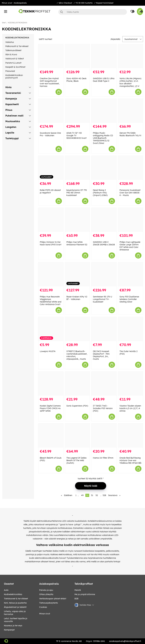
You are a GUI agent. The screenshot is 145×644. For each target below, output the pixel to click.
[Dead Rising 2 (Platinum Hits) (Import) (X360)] (104, 168)
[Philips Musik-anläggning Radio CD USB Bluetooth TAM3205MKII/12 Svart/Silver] (104, 111)
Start (4, 23)
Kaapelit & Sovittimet (15, 67)
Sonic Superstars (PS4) (77, 406)
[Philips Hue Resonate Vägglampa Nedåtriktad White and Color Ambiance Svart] (51, 274)
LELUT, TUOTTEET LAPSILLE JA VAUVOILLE (16, 620)
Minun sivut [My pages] (45, 614)
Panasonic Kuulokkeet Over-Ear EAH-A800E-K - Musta (130, 193)
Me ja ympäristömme (85, 594)
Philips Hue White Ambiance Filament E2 (77, 243)
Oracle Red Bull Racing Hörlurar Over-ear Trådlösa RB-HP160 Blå (130, 460)
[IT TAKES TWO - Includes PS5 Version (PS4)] (104, 384)
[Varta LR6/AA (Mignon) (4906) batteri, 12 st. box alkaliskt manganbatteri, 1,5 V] (131, 56)
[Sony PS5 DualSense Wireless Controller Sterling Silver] (131, 274)
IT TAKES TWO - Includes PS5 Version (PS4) (103, 408)
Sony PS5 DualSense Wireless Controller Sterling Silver (129, 299)
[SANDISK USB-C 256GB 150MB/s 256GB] (104, 220)
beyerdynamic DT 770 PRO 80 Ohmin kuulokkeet (77, 193)
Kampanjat (9, 630)
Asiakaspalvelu (20, 3)
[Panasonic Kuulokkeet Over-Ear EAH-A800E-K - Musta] (131, 168)
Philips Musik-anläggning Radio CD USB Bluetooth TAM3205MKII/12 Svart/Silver (103, 138)
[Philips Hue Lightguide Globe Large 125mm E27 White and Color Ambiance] (131, 220)
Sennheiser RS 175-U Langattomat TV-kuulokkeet (102, 299)
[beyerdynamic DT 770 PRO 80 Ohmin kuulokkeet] (77, 168)
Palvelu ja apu (46, 590)
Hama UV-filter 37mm (103, 458)
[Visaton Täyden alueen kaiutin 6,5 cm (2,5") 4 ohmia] (131, 384)
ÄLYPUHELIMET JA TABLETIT (15, 607)
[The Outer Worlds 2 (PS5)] (131, 329)
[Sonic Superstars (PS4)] (77, 384)
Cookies (43, 607)
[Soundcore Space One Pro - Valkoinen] (51, 111)
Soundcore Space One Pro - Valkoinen (50, 134)
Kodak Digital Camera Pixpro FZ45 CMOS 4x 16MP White (50, 408)
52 (97, 495)
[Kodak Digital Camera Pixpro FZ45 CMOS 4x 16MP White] (51, 384)
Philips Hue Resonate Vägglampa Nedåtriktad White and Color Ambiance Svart (51, 301)
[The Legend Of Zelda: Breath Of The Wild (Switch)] (77, 436)
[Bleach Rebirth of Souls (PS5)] (51, 436)
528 (104, 495)
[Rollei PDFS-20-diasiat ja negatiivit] (51, 168)
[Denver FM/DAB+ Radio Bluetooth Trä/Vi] (131, 111)
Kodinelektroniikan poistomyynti (14, 76)
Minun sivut (7, 3)
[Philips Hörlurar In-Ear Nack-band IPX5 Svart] (51, 220)
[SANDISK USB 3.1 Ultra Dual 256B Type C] (104, 56)
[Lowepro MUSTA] (51, 329)
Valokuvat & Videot (15, 59)
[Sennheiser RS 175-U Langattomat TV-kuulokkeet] (104, 274)
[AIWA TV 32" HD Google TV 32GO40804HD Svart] (77, 111)
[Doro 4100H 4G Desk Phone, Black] (77, 56)
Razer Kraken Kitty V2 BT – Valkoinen (77, 298)
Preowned (10, 71)
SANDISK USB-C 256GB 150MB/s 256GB (104, 243)
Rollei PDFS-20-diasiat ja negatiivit (50, 191)
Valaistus (10, 42)
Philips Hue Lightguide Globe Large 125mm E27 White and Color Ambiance (130, 246)
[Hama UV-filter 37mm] (104, 436)
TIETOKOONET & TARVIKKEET (16, 599)
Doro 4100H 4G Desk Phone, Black (76, 80)
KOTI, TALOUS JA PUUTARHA (15, 603)
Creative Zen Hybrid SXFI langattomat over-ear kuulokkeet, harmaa (50, 82)
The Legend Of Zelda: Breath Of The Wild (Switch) (77, 460)
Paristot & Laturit (13, 63)
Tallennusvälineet (13, 50)
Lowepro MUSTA (48, 351)
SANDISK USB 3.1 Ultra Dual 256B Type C (104, 80)
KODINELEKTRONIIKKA (18, 23)
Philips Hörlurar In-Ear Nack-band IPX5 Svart (51, 243)
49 (82, 495)
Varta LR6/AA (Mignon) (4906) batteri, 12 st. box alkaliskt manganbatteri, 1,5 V (130, 82)
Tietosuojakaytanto (49, 603)
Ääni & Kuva (11, 54)
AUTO (6, 590)
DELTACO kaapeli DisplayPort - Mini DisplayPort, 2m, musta (101, 355)
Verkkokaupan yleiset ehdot (53, 599)
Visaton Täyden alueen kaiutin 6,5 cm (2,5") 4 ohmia (130, 408)
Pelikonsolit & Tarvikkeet (17, 46)
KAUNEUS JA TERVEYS (13, 626)
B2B (76, 599)
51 (92, 495)
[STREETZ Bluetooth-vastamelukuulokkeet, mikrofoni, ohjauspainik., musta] (77, 329)
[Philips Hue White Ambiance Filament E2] (77, 220)
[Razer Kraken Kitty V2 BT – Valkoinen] (77, 274)
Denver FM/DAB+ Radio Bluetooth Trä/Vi (130, 134)
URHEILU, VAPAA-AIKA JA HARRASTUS (15, 613)
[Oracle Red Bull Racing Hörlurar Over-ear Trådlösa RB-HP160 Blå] (131, 436)
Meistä (78, 590)
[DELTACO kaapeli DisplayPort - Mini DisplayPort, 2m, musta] (104, 329)
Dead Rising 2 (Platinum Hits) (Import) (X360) (100, 193)
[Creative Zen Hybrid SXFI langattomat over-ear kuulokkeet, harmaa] (51, 56)
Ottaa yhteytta (46, 594)
